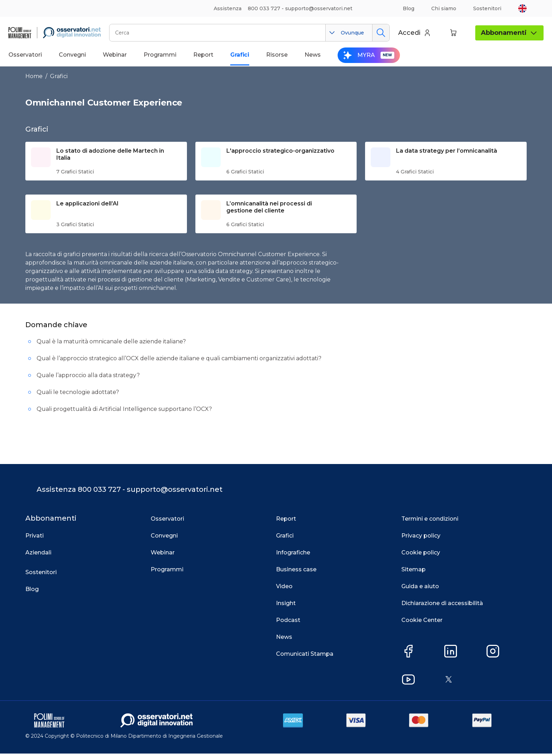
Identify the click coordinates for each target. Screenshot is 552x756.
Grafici (59, 76)
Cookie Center (422, 623)
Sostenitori (487, 8)
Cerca (381, 33)
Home (34, 76)
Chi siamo (444, 8)
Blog (409, 8)
